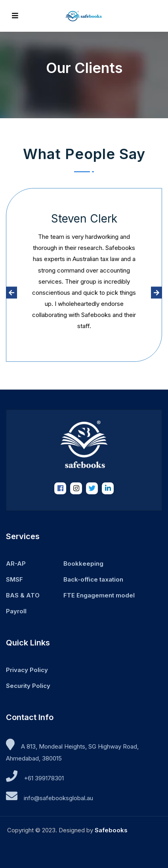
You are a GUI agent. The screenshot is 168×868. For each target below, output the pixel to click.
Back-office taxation (93, 579)
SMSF (14, 579)
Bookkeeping (83, 564)
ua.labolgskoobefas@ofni (58, 798)
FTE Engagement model (99, 595)
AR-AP (16, 564)
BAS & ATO (23, 595)
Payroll (16, 611)
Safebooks (111, 830)
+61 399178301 (44, 778)
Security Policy (28, 686)
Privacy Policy (27, 670)
